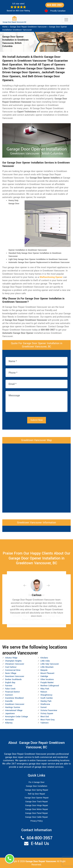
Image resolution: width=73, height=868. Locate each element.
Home (5, 27)
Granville (9, 701)
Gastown (9, 695)
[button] (27, 585)
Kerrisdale (9, 720)
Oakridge (44, 676)
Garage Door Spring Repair (36, 790)
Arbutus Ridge (11, 658)
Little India (45, 661)
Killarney (9, 723)
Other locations (47, 679)
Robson (44, 692)
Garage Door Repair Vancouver (41, 861)
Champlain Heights (13, 661)
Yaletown (44, 723)
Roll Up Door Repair (36, 794)
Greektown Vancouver (15, 704)
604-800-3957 (55, 5)
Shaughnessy (46, 695)
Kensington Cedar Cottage (17, 717)
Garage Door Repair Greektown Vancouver (28, 27)
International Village (14, 710)
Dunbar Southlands (13, 679)
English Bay (10, 683)
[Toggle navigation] (66, 20)
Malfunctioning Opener (51, 277)
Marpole (44, 670)
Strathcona (45, 704)
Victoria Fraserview (49, 710)
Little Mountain (47, 667)
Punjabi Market (47, 683)
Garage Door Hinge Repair (37, 805)
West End (45, 717)
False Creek (10, 689)
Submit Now (37, 420)
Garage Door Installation (37, 786)
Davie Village (11, 673)
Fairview (9, 686)
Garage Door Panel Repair (36, 813)
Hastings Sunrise (13, 707)
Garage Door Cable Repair (36, 817)
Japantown (10, 714)
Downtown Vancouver (15, 676)
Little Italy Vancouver (50, 664)
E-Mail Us (40, 844)
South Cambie (47, 698)
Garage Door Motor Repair (37, 809)
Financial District (12, 692)
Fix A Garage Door (36, 782)
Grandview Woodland (14, 698)
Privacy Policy (36, 821)
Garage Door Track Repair (37, 802)
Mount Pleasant (47, 673)
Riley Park (45, 689)
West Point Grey (47, 720)
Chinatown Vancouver (15, 664)
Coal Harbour (11, 667)
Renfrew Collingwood (50, 686)
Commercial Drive (13, 670)
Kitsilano (44, 658)
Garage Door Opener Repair (37, 798)
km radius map (36, 478)
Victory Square (47, 714)
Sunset (43, 707)
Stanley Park (46, 701)
